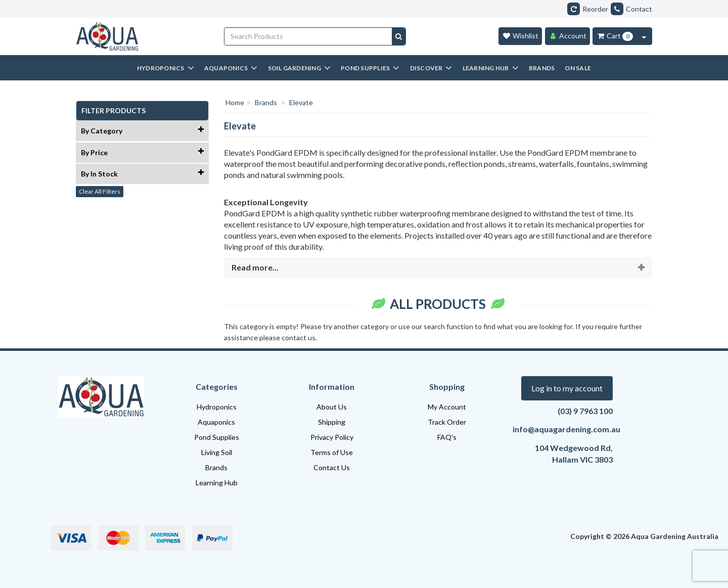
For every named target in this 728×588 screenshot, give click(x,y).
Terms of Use (332, 452)
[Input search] (308, 36)
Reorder (588, 9)
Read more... (255, 267)
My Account (447, 407)
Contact (631, 9)
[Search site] (399, 36)
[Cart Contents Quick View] (644, 36)
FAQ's (447, 437)
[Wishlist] (520, 36)
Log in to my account (567, 388)
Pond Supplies (217, 437)
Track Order (447, 422)
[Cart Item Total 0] (615, 36)
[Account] (567, 36)
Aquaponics (216, 422)
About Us (332, 407)
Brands (216, 467)
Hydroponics (217, 407)
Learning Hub (217, 483)
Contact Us (332, 467)
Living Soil (217, 452)
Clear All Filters (100, 191)
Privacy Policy (332, 437)
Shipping (332, 422)
